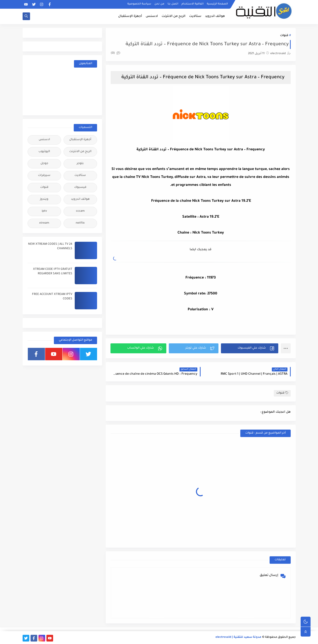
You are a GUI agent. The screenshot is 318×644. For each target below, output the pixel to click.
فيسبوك (80, 187)
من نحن (159, 4)
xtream (44, 223)
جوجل (44, 164)
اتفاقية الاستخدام (193, 4)
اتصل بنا (173, 4)
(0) (115, 53)
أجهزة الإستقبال (130, 16)
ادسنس (152, 16)
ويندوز (44, 199)
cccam (80, 211)
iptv (44, 211)
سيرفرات (44, 176)
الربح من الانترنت (174, 16)
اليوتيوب (44, 152)
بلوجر (80, 164)
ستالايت (195, 16)
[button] (250, 348)
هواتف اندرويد (215, 16)
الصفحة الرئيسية (217, 4)
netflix (80, 223)
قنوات (284, 36)
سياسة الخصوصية (139, 4)
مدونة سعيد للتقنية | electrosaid (238, 637)
